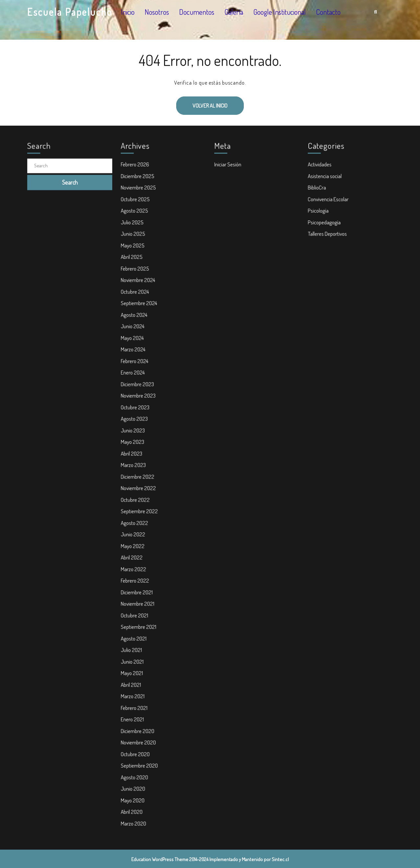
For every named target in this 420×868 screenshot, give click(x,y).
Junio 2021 (134, 651)
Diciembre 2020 (139, 716)
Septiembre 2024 (141, 314)
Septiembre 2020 (141, 749)
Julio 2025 (134, 238)
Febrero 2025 (137, 281)
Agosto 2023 (136, 423)
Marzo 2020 (135, 804)
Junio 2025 (135, 249)
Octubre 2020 (137, 738)
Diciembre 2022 (139, 477)
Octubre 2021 (136, 608)
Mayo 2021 (134, 662)
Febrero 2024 (136, 368)
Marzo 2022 (135, 564)
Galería (234, 12)
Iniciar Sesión (230, 183)
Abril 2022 (134, 553)
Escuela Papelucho (70, 12)
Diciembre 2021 (138, 586)
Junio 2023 (135, 434)
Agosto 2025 (136, 227)
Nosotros (157, 12)
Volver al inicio (202, 103)
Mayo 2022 (135, 543)
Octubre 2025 (137, 216)
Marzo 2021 (135, 684)
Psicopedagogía (326, 238)
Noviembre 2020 (140, 728)
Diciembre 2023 (139, 390)
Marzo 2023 (135, 466)
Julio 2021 (133, 640)
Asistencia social (326, 194)
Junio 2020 (135, 771)
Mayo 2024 (134, 346)
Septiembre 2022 (141, 510)
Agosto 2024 (136, 325)
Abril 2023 (134, 455)
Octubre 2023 (137, 412)
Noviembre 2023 (140, 401)
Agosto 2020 (136, 760)
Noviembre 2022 (140, 488)
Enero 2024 (135, 379)
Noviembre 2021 (139, 597)
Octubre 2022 (137, 499)
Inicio (128, 12)
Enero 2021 (134, 706)
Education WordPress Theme (160, 859)
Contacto (328, 12)
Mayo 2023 (134, 444)
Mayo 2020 (135, 782)
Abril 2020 (134, 793)
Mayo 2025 (135, 259)
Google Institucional (280, 12)
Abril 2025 (134, 270)
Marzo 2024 (135, 358)
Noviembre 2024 (140, 292)
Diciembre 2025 (139, 194)
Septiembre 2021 (140, 619)
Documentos (197, 12)
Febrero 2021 (136, 695)
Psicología (320, 227)
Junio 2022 (135, 531)
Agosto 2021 (136, 630)
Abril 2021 (133, 673)
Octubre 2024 (137, 303)
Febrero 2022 (137, 575)
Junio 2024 (135, 336)
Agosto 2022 (136, 521)
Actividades (322, 183)
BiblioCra (319, 205)
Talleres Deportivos (329, 249)
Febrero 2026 (137, 183)
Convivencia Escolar (330, 216)
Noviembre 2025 (140, 205)
